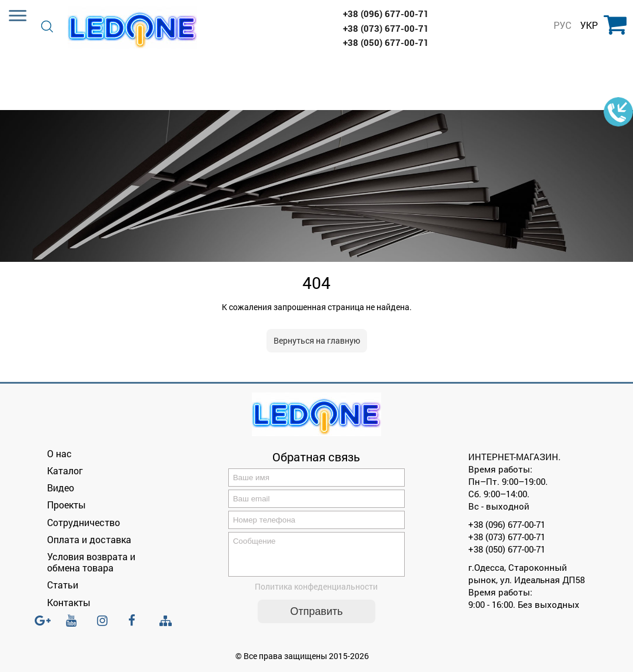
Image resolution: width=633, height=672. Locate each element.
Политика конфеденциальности (316, 593)
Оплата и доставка (89, 539)
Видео (61, 488)
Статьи (63, 585)
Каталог (65, 470)
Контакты (69, 602)
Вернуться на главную (317, 340)
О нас (59, 453)
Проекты (66, 505)
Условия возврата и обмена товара (91, 562)
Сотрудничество (84, 522)
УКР (589, 25)
